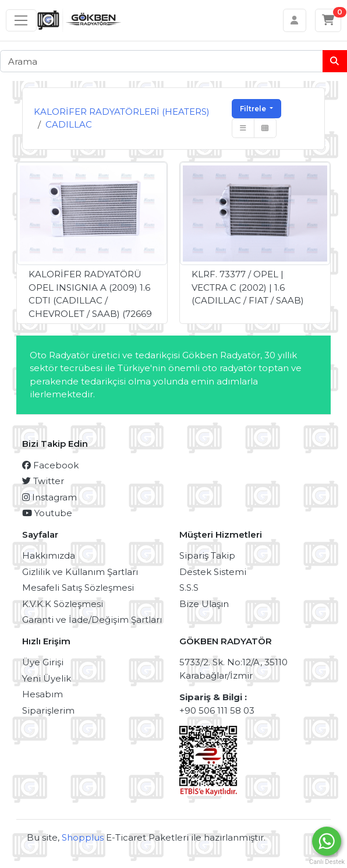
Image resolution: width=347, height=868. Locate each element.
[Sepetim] (328, 20)
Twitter (43, 481)
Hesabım (43, 694)
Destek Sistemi (213, 572)
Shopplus (83, 837)
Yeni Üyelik (47, 678)
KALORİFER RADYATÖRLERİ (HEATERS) (122, 112)
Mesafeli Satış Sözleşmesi (78, 588)
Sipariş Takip (207, 555)
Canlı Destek (327, 862)
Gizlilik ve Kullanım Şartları (80, 572)
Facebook (50, 465)
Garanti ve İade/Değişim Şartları (92, 620)
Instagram (49, 497)
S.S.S (189, 588)
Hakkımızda (49, 555)
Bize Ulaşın (204, 604)
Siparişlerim (48, 710)
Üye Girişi (43, 662)
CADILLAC (69, 124)
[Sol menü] (21, 20)
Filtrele (254, 109)
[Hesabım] (295, 20)
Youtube (47, 513)
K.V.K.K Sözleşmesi (63, 604)
